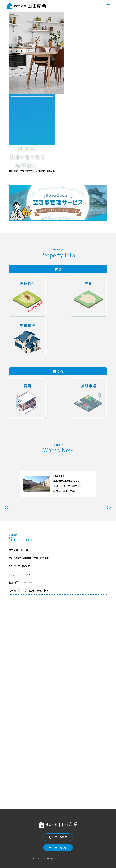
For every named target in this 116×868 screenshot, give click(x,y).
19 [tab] (85, 508)
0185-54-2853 (58, 837)
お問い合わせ (58, 848)
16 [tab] (73, 508)
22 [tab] (97, 508)
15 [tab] (69, 508)
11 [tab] (53, 508)
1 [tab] (13, 508)
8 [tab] (41, 508)
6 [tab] (33, 508)
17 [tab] (77, 508)
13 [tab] (61, 508)
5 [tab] (29, 508)
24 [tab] (104, 508)
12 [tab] (57, 508)
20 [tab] (89, 508)
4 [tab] (25, 508)
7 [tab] (37, 508)
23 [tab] (101, 508)
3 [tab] (21, 508)
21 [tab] (93, 508)
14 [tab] (65, 508)
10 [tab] (49, 508)
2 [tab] (17, 508)
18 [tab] (81, 508)
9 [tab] (45, 508)
